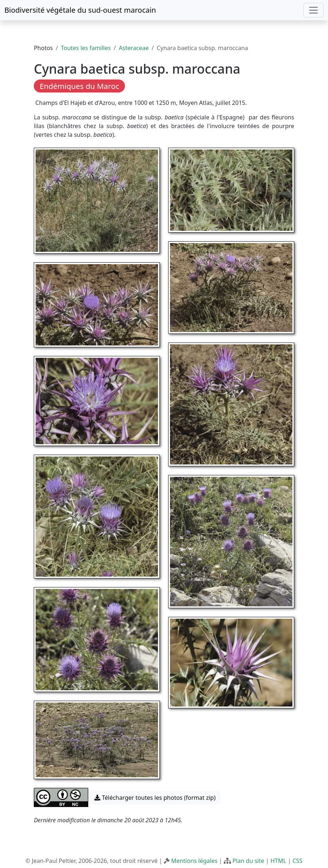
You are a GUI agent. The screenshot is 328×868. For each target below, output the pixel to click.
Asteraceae (134, 48)
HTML (278, 861)
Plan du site (248, 861)
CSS (297, 861)
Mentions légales (194, 861)
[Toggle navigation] (313, 10)
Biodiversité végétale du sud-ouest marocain (80, 10)
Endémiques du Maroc (79, 86)
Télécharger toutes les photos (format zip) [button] (155, 798)
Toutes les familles (86, 48)
